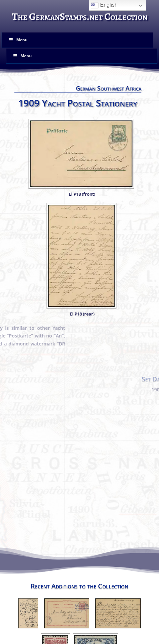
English (104, 5)
